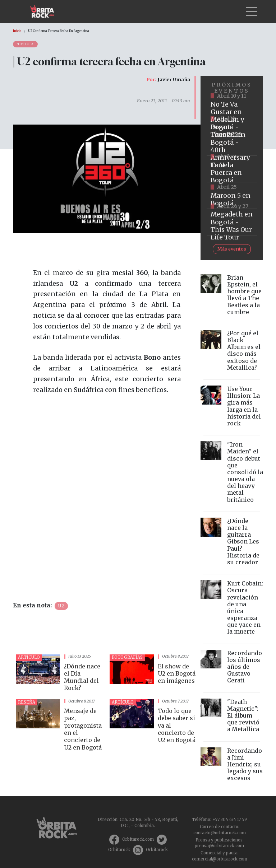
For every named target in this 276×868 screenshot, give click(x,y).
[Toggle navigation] (252, 11)
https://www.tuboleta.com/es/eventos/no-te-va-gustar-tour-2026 (232, 116)
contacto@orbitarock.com (220, 833)
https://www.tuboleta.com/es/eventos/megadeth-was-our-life (232, 222)
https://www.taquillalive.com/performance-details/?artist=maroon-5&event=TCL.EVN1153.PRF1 (232, 196)
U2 (61, 606)
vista (60, 674)
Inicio (17, 31)
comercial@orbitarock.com (220, 859)
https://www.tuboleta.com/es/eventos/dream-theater (232, 143)
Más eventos (232, 249)
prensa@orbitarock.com (219, 846)
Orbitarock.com (138, 839)
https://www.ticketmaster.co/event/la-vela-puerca (232, 169)
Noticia (25, 44)
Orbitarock (119, 850)
